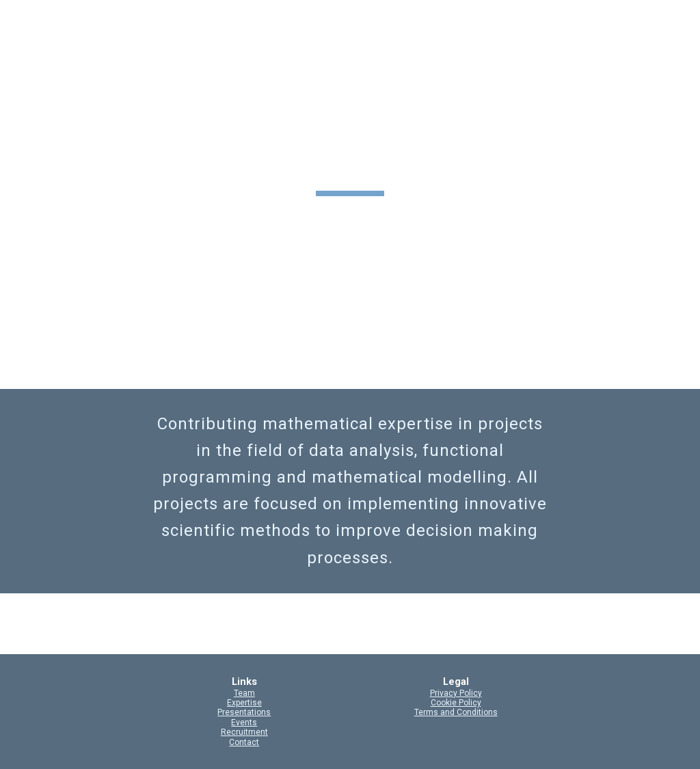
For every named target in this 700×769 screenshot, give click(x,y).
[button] (684, 19)
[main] (350, 164)
